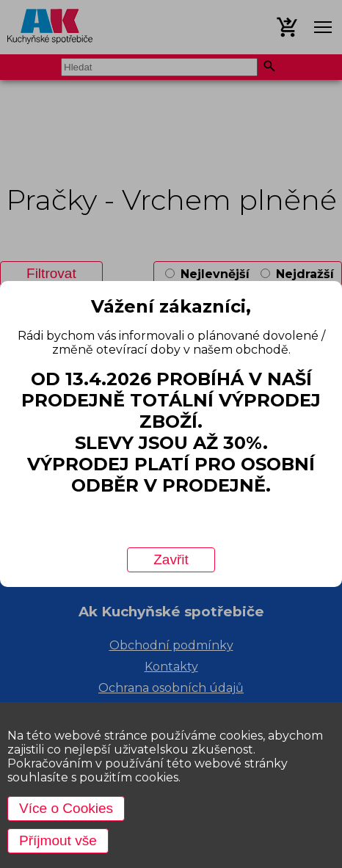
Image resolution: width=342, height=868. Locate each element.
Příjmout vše (58, 840)
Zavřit (171, 559)
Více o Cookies (66, 808)
